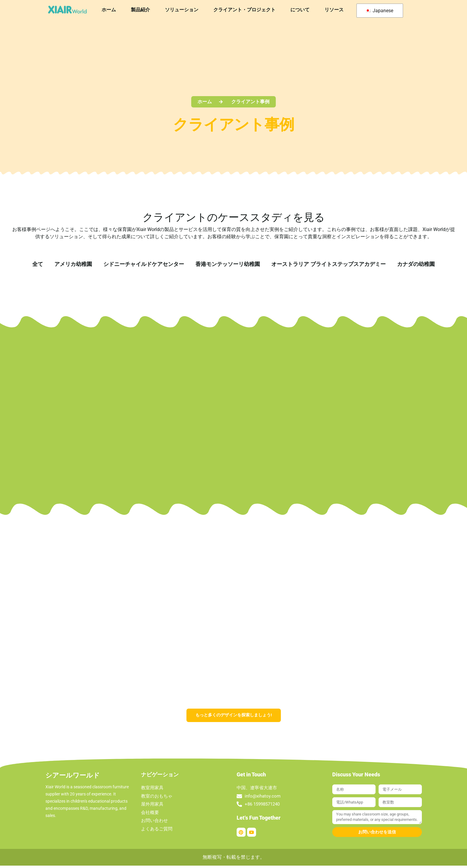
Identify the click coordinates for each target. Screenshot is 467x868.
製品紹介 (140, 10)
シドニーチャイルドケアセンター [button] (144, 264)
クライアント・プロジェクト (244, 10)
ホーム (109, 10)
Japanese (379, 11)
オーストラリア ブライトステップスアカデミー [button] (329, 264)
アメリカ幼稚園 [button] (73, 264)
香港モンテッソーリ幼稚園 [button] (228, 264)
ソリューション (182, 10)
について (300, 10)
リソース (334, 10)
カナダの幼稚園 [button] (416, 264)
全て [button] (38, 264)
